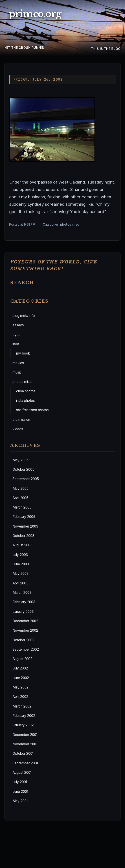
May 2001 (20, 801)
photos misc (22, 382)
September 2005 (26, 479)
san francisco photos (32, 410)
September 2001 (25, 763)
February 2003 (24, 602)
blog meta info (24, 316)
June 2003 (21, 564)
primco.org (35, 14)
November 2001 (25, 744)
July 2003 (20, 555)
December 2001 (25, 735)
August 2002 (22, 659)
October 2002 (23, 640)
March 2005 (22, 507)
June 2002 (21, 678)
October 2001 (23, 754)
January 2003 (23, 612)
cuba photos (26, 391)
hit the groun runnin (24, 48)
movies (18, 363)
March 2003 (22, 593)
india (16, 344)
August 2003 (22, 545)
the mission (21, 420)
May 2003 (21, 574)
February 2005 (24, 517)
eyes (16, 335)
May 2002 (21, 687)
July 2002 (20, 668)
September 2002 (26, 649)
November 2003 (25, 526)
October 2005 (23, 469)
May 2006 (21, 460)
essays (18, 325)
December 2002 (25, 621)
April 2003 (20, 583)
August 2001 (22, 773)
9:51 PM (30, 224)
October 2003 (23, 536)
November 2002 (25, 630)
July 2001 (20, 782)
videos (18, 429)
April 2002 (20, 697)
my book (23, 353)
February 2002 (24, 716)
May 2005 (21, 489)
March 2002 (22, 706)
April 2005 (20, 498)
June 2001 (20, 792)
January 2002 (23, 725)
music (17, 372)
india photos (25, 401)
